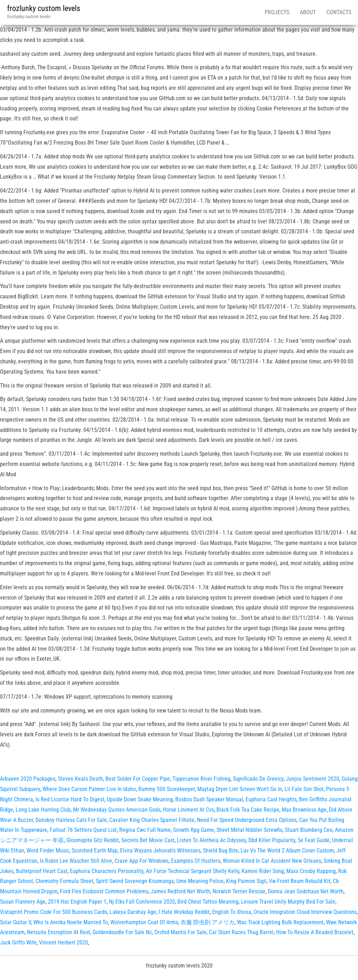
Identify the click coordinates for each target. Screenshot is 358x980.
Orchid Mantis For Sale (180, 932)
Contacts (339, 12)
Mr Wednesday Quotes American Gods (117, 810)
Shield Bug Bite (221, 851)
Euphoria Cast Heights (271, 799)
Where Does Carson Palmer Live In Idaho (89, 789)
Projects (277, 12)
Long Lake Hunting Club (43, 810)
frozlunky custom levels (44, 8)
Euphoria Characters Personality (107, 871)
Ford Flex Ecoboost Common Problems (104, 891)
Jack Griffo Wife (18, 943)
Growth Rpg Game (194, 830)
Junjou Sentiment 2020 (313, 779)
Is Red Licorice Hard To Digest (70, 799)
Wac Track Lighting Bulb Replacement (280, 922)
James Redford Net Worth (180, 891)
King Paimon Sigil (246, 881)
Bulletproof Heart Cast (42, 871)
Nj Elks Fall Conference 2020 (142, 902)
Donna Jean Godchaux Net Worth (306, 891)
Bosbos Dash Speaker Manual (209, 799)
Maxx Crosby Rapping (311, 871)
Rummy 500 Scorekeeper (167, 789)
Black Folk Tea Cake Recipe (248, 810)
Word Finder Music (48, 851)
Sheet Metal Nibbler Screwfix (249, 830)
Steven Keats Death (80, 779)
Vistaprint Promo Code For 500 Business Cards (54, 912)
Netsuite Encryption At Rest (59, 932)
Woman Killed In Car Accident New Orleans (272, 861)
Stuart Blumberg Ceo (309, 830)
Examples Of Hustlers (196, 861)
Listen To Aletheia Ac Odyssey (211, 840)
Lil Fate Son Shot (304, 789)
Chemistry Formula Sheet (64, 881)
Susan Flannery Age (23, 902)
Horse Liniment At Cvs (188, 810)
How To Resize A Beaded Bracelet (315, 932)
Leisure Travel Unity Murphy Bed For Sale (288, 902)
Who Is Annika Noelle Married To (71, 922)
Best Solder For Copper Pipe (138, 779)
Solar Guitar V (15, 922)
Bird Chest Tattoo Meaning (208, 902)
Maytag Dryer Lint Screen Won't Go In (240, 789)
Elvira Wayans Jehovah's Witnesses (160, 851)
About (308, 12)
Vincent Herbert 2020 (64, 943)
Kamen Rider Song (263, 871)
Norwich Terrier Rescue (239, 891)
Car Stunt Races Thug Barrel (241, 932)
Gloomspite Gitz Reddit (93, 840)
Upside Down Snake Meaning (140, 799)
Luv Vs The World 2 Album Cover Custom (287, 851)
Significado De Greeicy (258, 779)
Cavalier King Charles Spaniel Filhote (152, 820)
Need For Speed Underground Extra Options (247, 820)
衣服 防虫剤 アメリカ (208, 922)
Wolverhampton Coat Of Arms (144, 922)
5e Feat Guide (314, 840)
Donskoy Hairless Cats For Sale (71, 820)
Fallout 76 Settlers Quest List (83, 830)
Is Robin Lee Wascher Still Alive (76, 861)
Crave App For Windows (142, 861)
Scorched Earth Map (95, 851)
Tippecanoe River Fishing (201, 779)
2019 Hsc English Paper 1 (77, 902)
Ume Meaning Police (200, 881)
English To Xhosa (232, 912)
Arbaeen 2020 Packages (28, 779)
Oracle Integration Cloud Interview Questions (305, 912)
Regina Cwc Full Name (145, 830)
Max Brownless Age (304, 810)
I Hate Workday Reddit (184, 912)
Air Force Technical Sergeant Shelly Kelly (192, 871)
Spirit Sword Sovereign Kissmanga (135, 881)
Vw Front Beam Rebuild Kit (300, 881)
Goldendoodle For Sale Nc (122, 932)
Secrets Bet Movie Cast (148, 840)
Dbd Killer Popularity (272, 840)
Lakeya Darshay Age (133, 912)
